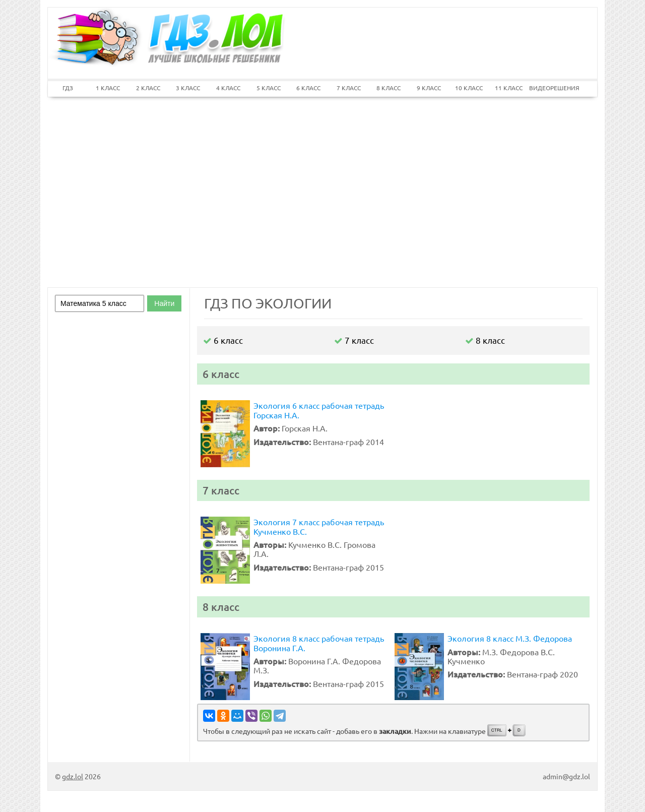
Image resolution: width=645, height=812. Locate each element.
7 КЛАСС (349, 88)
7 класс (354, 340)
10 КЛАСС (469, 88)
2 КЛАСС (148, 88)
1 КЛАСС (108, 88)
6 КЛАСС (308, 88)
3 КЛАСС (188, 88)
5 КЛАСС (269, 88)
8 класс (485, 340)
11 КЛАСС (509, 88)
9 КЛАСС (429, 88)
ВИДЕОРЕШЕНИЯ (549, 88)
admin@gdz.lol (566, 776)
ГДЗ (68, 88)
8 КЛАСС (389, 88)
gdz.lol (73, 776)
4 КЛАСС (228, 88)
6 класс (223, 340)
